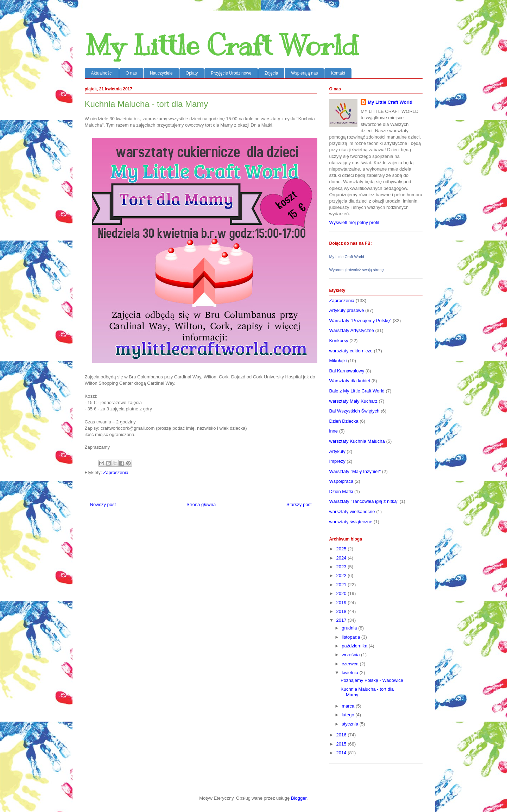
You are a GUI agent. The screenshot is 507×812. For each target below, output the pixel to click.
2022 (342, 576)
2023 (342, 567)
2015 (342, 744)
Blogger (299, 798)
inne (334, 431)
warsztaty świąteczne (351, 522)
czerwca (351, 664)
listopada (351, 637)
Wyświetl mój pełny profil (354, 222)
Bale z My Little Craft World (357, 391)
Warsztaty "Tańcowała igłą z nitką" (364, 501)
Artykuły (337, 451)
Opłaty (192, 73)
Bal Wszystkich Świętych (354, 411)
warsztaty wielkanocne (352, 512)
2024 (342, 558)
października (355, 646)
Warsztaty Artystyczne (352, 330)
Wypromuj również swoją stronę (357, 270)
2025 (342, 549)
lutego (348, 715)
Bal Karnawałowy (347, 371)
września (351, 655)
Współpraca (341, 481)
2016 (342, 735)
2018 (342, 611)
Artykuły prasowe (347, 310)
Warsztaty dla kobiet (350, 381)
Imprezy (337, 461)
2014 (342, 753)
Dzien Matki (341, 491)
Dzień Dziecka (344, 421)
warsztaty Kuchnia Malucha (357, 441)
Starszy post (299, 504)
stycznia (351, 724)
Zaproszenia (116, 472)
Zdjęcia (271, 73)
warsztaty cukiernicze (351, 351)
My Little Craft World (222, 46)
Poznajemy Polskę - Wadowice (372, 680)
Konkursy (339, 341)
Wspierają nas (304, 73)
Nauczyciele (161, 73)
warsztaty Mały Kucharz (353, 401)
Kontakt (338, 73)
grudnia (350, 628)
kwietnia (351, 673)
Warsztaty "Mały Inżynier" (355, 471)
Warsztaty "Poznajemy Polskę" (360, 321)
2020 (342, 593)
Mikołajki (338, 361)
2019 (342, 603)
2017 (342, 620)
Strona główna (201, 504)
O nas (131, 73)
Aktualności (102, 73)
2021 (342, 585)
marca (349, 706)
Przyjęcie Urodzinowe (231, 73)
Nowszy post (103, 504)
